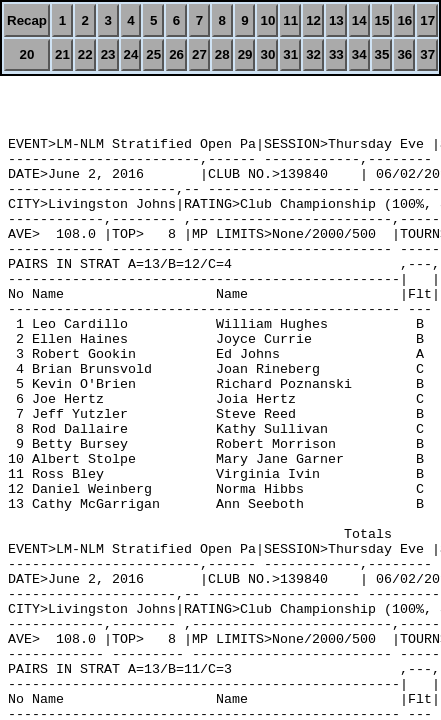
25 (153, 54)
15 (382, 20)
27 (199, 54)
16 (404, 20)
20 (27, 54)
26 (176, 54)
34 (359, 54)
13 (336, 20)
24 (131, 54)
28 (222, 54)
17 (427, 20)
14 (359, 20)
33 (336, 54)
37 (427, 54)
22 (85, 54)
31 (290, 54)
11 (290, 20)
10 (267, 20)
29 (245, 54)
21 (62, 54)
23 (108, 54)
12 (313, 20)
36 (404, 54)
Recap (27, 20)
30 (267, 54)
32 (313, 54)
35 (382, 54)
